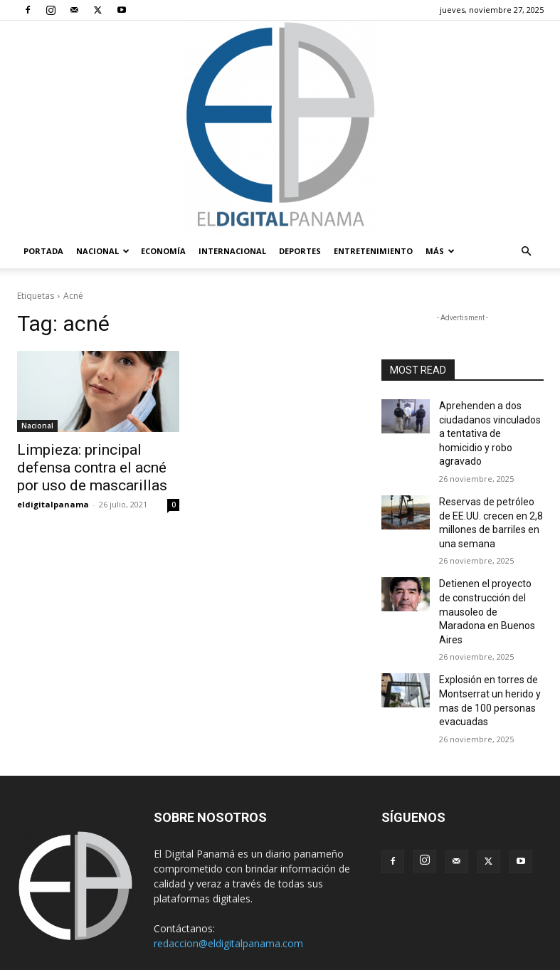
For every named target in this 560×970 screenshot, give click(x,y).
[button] (527, 252)
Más (440, 251)
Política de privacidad (395, 932)
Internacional (232, 251)
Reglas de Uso (481, 932)
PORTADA (43, 251)
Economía (163, 251)
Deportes (300, 251)
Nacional (103, 251)
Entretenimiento (373, 251)
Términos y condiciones (289, 932)
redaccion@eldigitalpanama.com (228, 884)
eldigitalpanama (53, 498)
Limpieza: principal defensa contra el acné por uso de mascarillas (90, 465)
